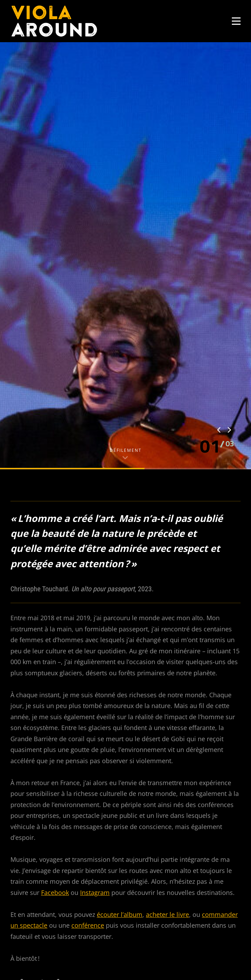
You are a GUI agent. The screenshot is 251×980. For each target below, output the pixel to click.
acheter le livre (167, 736)
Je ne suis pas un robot (54, 952)
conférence (88, 747)
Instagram (95, 714)
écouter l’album (120, 736)
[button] (210, 268)
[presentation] (219, 252)
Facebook (55, 714)
